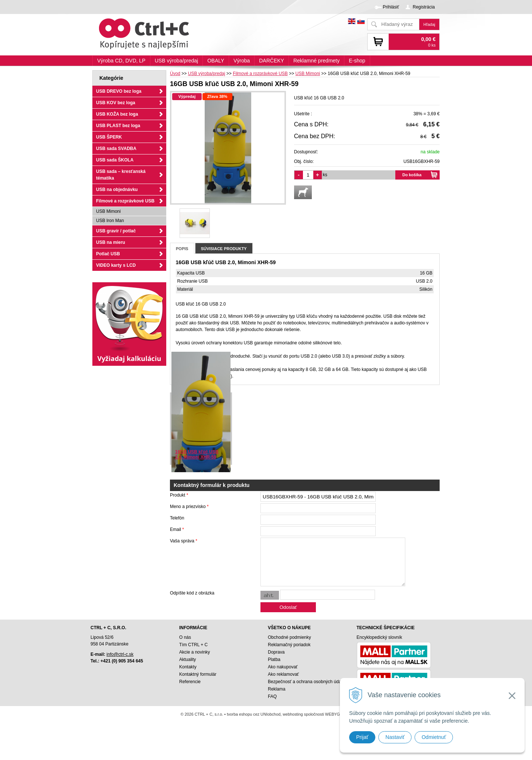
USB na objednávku (117, 190)
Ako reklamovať (283, 674)
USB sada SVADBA (116, 149)
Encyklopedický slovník (379, 637)
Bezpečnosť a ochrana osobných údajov (307, 682)
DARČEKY (272, 61)
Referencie (190, 682)
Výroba (242, 61)
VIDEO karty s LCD (116, 265)
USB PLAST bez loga (118, 126)
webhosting (293, 714)
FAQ (272, 696)
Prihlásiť (391, 7)
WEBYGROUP (338, 714)
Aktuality (187, 660)
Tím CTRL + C (193, 645)
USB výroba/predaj (177, 61)
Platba (274, 660)
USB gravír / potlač (116, 231)
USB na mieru (111, 242)
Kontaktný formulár (198, 674)
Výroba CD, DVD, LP (121, 61)
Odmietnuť (434, 737)
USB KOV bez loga (116, 103)
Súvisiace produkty (224, 249)
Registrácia (424, 7)
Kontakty (188, 667)
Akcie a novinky (195, 652)
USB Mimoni (108, 211)
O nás (185, 637)
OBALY (216, 61)
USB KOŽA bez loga (117, 114)
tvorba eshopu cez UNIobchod (254, 714)
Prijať (362, 737)
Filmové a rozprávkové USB (125, 201)
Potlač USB (108, 254)
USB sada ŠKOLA (115, 160)
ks (325, 175)
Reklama (277, 689)
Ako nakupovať (283, 667)
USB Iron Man (110, 221)
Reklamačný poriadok (289, 645)
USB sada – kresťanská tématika (121, 175)
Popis (182, 249)
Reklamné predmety (316, 61)
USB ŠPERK (109, 137)
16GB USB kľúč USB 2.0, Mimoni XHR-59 (197, 454)
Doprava (276, 652)
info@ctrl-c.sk (120, 654)
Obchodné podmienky (289, 637)
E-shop (357, 61)
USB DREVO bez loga (119, 91)
